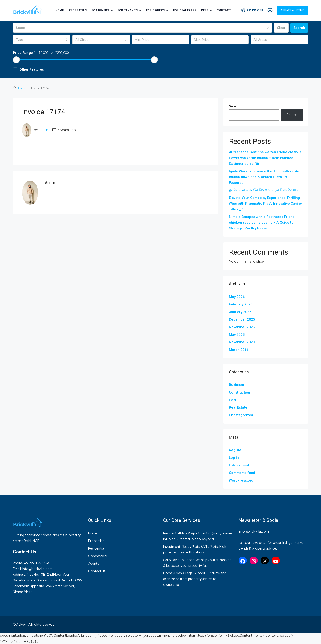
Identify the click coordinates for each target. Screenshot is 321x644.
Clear (281, 28)
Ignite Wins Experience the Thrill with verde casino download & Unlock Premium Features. (264, 177)
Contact (224, 10)
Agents (94, 563)
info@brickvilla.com (37, 568)
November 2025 (242, 327)
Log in (234, 457)
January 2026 (240, 312)
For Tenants (128, 10)
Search (299, 28)
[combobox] (142, 28)
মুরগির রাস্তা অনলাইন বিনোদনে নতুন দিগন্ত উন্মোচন (264, 190)
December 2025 (242, 319)
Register (236, 450)
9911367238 (40, 563)
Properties (78, 10)
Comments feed (242, 473)
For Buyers (100, 10)
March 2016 (239, 350)
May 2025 (237, 334)
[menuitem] (252, 10)
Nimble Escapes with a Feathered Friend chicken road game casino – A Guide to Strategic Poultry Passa (262, 222)
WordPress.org (241, 480)
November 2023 (242, 342)
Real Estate (238, 407)
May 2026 (237, 297)
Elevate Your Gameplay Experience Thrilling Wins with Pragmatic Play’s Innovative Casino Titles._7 (265, 203)
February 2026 (241, 304)
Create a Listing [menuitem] (293, 10)
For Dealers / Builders (191, 10)
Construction (239, 392)
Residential (96, 548)
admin (43, 130)
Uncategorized (241, 415)
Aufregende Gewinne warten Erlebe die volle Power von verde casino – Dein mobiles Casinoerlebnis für (265, 158)
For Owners (155, 10)
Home (60, 10)
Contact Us (97, 571)
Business (236, 385)
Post (233, 400)
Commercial (98, 556)
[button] (160, 70)
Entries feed (239, 465)
